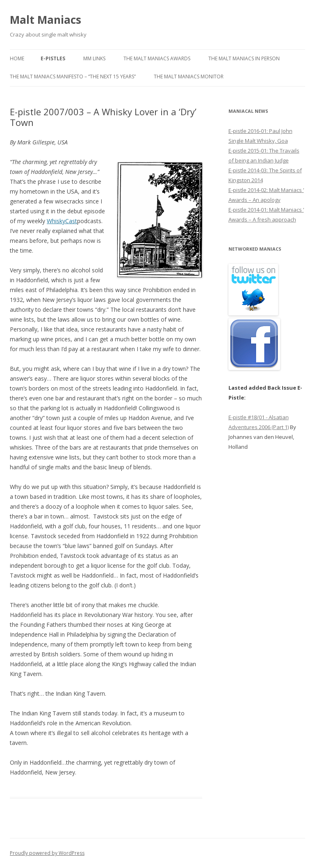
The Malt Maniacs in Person (244, 58)
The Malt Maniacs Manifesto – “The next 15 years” (73, 77)
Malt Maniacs (46, 20)
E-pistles (53, 58)
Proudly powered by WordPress (47, 853)
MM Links (94, 58)
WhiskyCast (62, 221)
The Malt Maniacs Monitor (189, 77)
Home (17, 58)
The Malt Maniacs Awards (157, 58)
